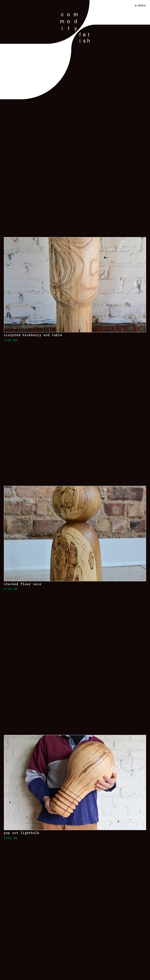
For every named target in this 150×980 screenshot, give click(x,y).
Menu (142, 5)
